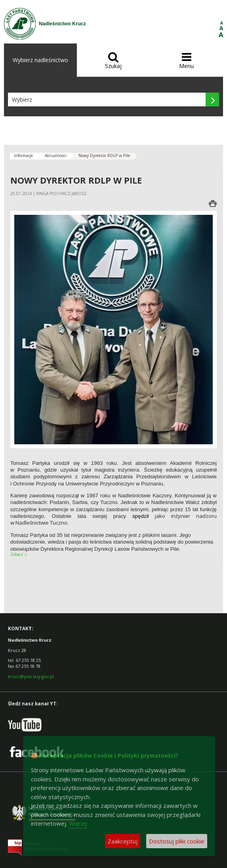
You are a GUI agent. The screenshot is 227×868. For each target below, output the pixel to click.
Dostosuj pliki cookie (177, 841)
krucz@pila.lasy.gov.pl (31, 676)
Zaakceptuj (123, 841)
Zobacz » (19, 554)
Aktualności (56, 155)
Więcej (78, 823)
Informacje (23, 155)
